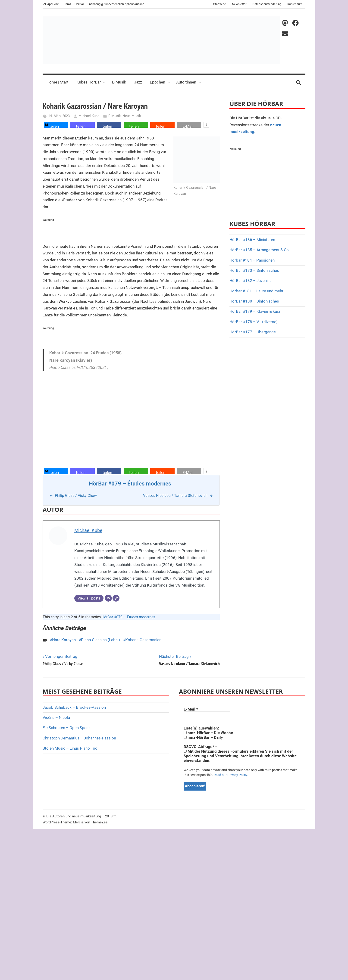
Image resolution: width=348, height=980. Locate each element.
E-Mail (191, 709)
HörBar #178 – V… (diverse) (254, 322)
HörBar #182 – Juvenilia (251, 281)
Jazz (138, 82)
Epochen (160, 82)
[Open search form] (299, 82)
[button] (56, 125)
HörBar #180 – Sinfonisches (254, 301)
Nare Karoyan (64, 640)
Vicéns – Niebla (56, 717)
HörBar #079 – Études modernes (128, 617)
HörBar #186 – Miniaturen (252, 240)
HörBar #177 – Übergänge (253, 332)
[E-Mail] (108, 598)
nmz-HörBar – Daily (203, 737)
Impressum (295, 4)
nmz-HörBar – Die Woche (208, 733)
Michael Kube (89, 116)
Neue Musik (132, 116)
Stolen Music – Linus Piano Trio (70, 748)
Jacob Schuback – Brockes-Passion (74, 707)
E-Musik (119, 82)
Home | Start (58, 82)
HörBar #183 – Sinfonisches (254, 270)
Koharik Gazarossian (143, 640)
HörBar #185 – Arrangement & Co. (260, 250)
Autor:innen (189, 82)
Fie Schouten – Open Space (67, 728)
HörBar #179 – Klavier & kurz (255, 311)
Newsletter (239, 4)
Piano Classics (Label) (100, 640)
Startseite (220, 4)
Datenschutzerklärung (267, 4)
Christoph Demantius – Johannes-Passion (79, 738)
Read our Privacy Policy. (231, 775)
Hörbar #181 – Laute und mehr (256, 291)
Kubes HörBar (91, 82)
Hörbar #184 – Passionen (252, 260)
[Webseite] (116, 598)
